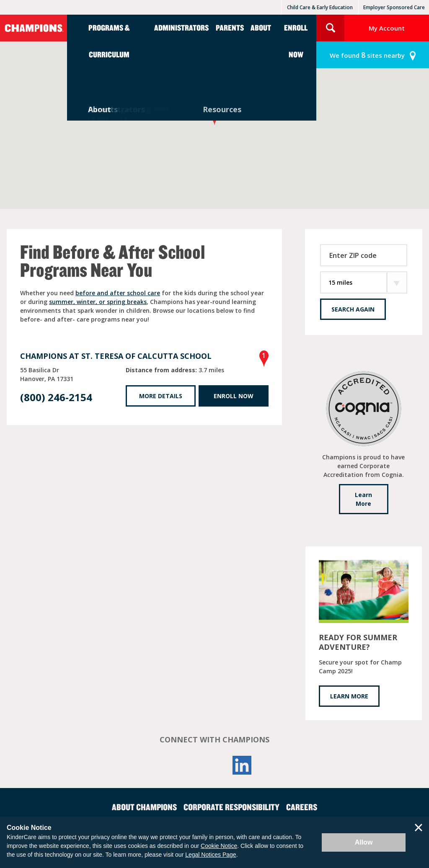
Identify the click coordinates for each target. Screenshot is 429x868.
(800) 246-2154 (56, 397)
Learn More (363, 499)
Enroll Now (296, 41)
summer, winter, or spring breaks (98, 302)
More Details (161, 396)
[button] (214, 118)
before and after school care (118, 293)
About (261, 27)
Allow (364, 842)
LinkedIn (242, 765)
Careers (302, 807)
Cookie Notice (219, 846)
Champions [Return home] (34, 28)
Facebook (187, 765)
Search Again (353, 309)
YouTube (214, 765)
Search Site (330, 28)
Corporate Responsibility (231, 807)
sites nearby (367, 55)
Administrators (181, 27)
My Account (387, 28)
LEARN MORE (349, 696)
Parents (230, 27)
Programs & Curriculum (109, 41)
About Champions (144, 807)
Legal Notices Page (211, 855)
